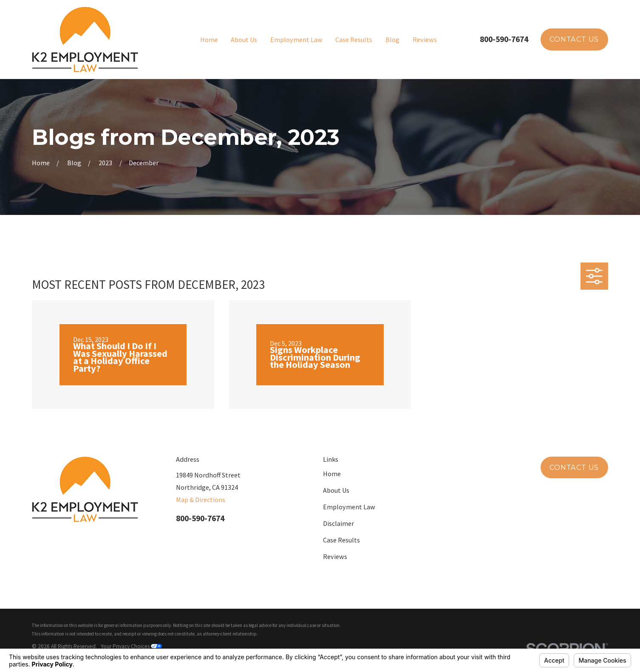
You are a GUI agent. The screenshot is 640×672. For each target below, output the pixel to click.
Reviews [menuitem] (425, 40)
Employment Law (349, 507)
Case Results (341, 540)
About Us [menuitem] (244, 40)
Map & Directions (201, 500)
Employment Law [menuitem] (296, 40)
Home (332, 474)
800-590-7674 (504, 39)
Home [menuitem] (209, 40)
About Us (336, 490)
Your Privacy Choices (131, 646)
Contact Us (574, 39)
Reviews (335, 556)
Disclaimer (338, 523)
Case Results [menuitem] (354, 40)
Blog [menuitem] (392, 40)
